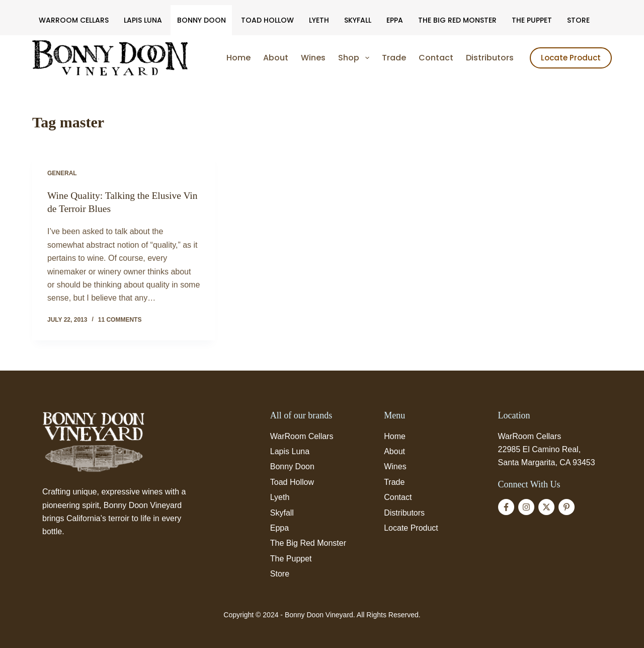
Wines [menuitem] (313, 58)
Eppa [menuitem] (395, 20)
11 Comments (120, 319)
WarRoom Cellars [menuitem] (74, 20)
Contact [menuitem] (436, 58)
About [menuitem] (276, 58)
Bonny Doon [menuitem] (202, 20)
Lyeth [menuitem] (319, 20)
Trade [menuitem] (394, 58)
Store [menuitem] (578, 20)
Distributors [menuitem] (490, 58)
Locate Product (571, 58)
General (62, 173)
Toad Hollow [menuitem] (267, 20)
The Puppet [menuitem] (532, 20)
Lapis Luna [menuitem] (143, 20)
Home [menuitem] (238, 58)
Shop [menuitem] (355, 58)
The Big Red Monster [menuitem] (457, 20)
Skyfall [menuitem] (358, 20)
